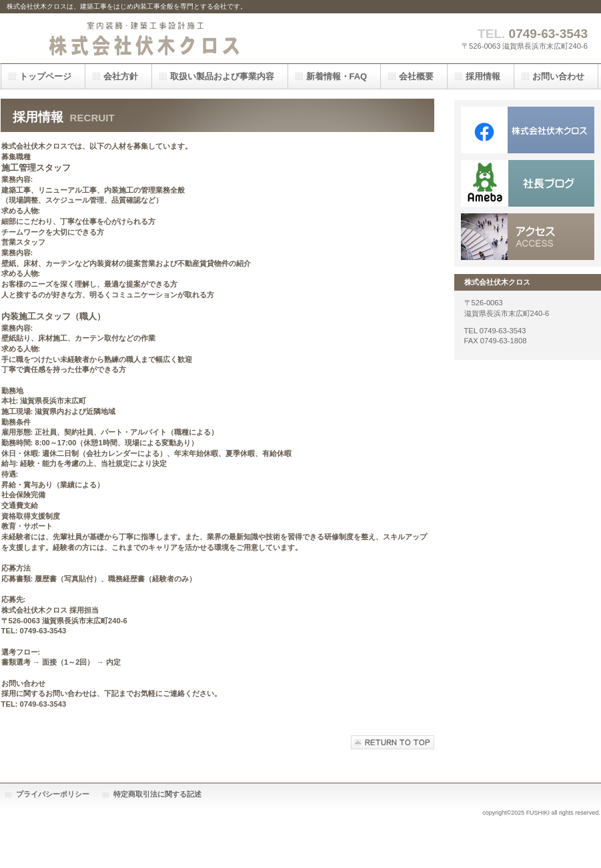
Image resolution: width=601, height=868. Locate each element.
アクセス (528, 237)
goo (528, 183)
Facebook (528, 130)
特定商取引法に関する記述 (157, 794)
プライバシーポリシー (53, 794)
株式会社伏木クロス (140, 38)
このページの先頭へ (393, 742)
